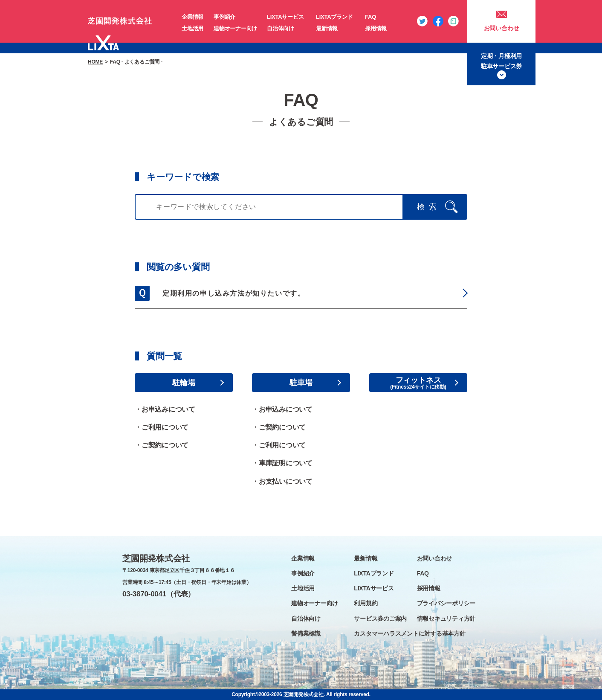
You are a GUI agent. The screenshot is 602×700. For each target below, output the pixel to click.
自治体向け (281, 28)
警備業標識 (306, 633)
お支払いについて (286, 481)
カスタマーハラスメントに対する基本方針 (410, 633)
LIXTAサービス (285, 17)
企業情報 (192, 17)
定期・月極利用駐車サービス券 (501, 61)
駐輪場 (184, 383)
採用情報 (376, 28)
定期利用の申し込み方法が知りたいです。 (234, 293)
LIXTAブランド (334, 17)
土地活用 (192, 28)
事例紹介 (224, 17)
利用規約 (366, 603)
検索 (429, 207)
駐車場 (301, 383)
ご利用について (165, 427)
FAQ (370, 17)
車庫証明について (286, 463)
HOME (95, 62)
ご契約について (165, 445)
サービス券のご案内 (380, 619)
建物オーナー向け (235, 28)
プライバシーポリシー (446, 603)
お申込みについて (168, 409)
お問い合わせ (502, 28)
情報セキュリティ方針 (446, 619)
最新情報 (327, 28)
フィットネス (418, 380)
